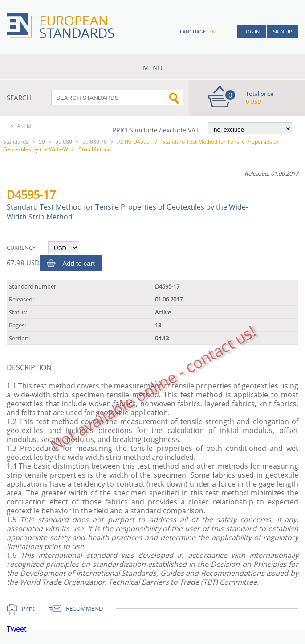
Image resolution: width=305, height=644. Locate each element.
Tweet (17, 629)
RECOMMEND (84, 608)
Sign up (283, 31)
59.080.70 (95, 142)
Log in (251, 31)
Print (28, 608)
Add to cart (79, 263)
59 (42, 142)
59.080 (64, 142)
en (212, 31)
